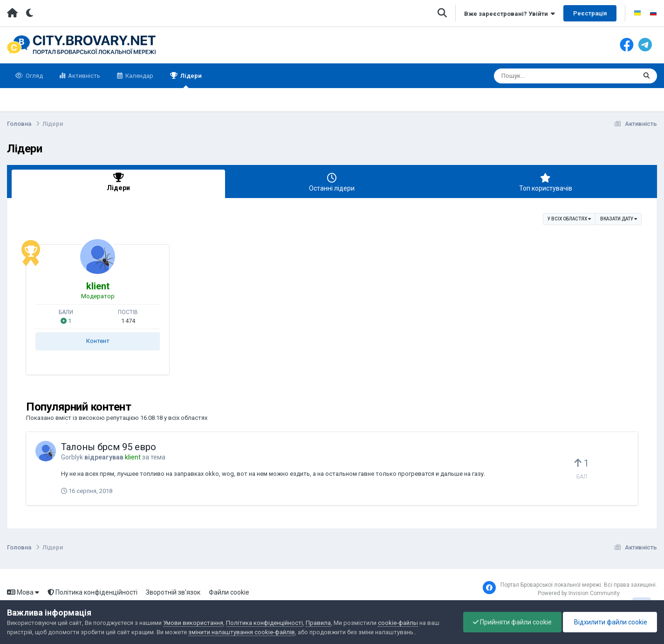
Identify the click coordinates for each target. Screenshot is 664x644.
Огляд (34, 76)
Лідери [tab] (118, 183)
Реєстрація (590, 13)
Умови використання (193, 623)
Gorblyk (72, 457)
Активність (83, 76)
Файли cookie (229, 592)
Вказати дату (619, 218)
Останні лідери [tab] (332, 183)
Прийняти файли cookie (512, 622)
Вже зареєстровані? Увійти (510, 14)
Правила (318, 623)
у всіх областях (569, 218)
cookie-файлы (398, 623)
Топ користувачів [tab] (546, 183)
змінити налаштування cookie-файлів (242, 632)
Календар (139, 76)
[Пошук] (548, 76)
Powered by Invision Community (579, 593)
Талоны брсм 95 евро (109, 447)
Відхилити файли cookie (610, 622)
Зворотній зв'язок (173, 592)
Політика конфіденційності (92, 592)
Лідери (190, 80)
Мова (23, 592)
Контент (98, 341)
